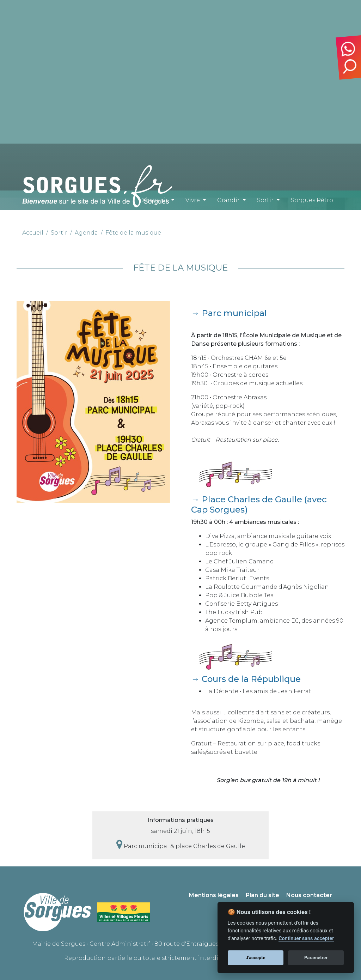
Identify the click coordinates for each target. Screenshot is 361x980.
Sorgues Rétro (312, 200)
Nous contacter (309, 895)
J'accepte (256, 958)
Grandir (228, 200)
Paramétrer (316, 958)
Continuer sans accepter (306, 939)
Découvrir (154, 200)
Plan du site (262, 895)
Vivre (193, 200)
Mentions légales (214, 895)
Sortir (265, 200)
